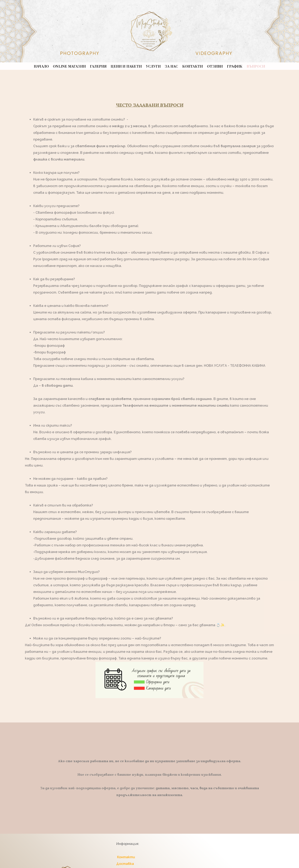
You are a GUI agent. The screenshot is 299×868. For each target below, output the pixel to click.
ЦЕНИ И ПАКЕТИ (126, 66)
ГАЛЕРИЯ (98, 66)
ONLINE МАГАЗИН (69, 66)
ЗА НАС (171, 66)
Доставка (125, 864)
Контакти (126, 857)
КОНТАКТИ (193, 66)
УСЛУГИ (153, 66)
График (235, 66)
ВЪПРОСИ (256, 66)
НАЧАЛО (41, 66)
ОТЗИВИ (215, 66)
